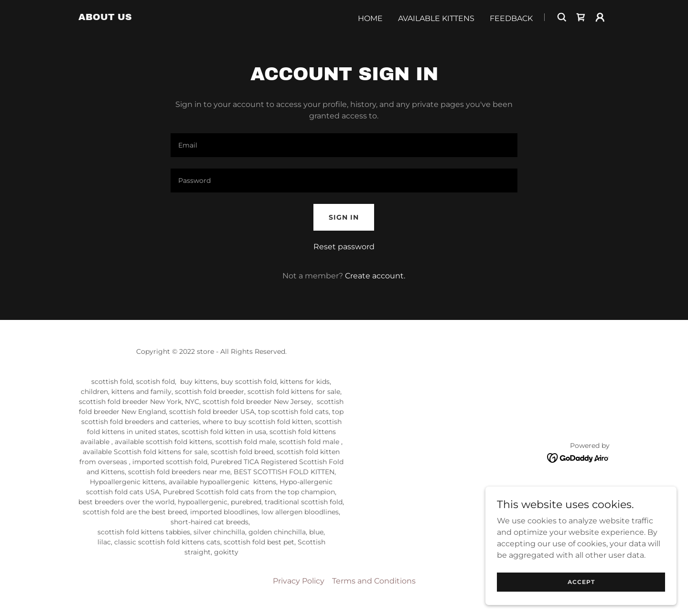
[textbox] (344, 145)
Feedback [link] (511, 18)
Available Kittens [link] (436, 18)
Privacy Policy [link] (299, 581)
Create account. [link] (375, 276)
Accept (581, 582)
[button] (600, 17)
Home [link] (370, 18)
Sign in (344, 217)
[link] (105, 17)
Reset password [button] (344, 247)
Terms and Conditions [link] (374, 581)
